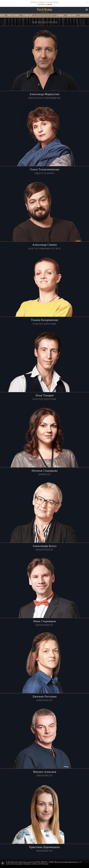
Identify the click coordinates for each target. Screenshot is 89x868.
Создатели (27, 16)
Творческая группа (45, 16)
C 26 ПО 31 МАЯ (44, 3)
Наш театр (72, 16)
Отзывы (60, 16)
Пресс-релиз (14, 16)
